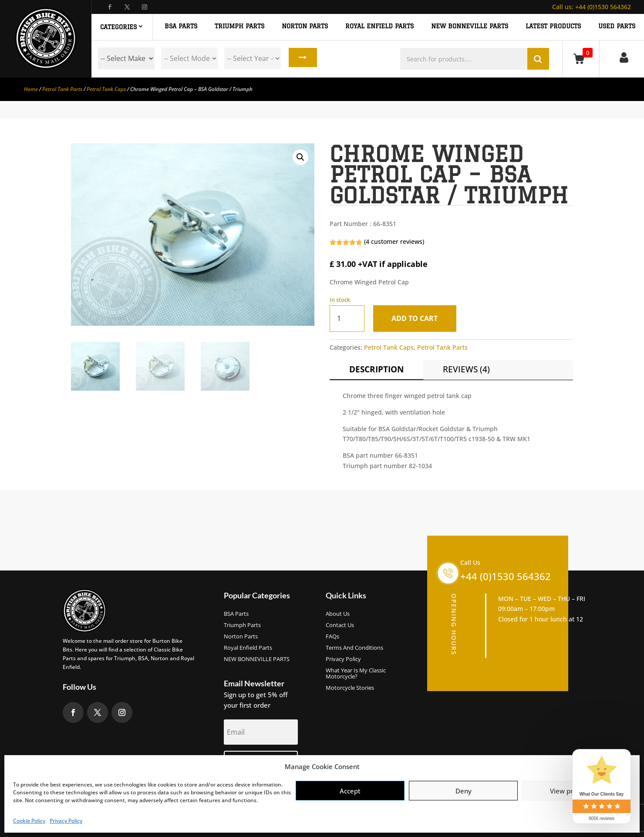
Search (302, 58)
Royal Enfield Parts (248, 648)
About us (338, 614)
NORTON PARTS (305, 26)
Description (376, 369)
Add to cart (417, 318)
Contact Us (340, 625)
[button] (300, 157)
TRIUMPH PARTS (239, 26)
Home (31, 89)
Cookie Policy (29, 821)
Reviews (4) (466, 369)
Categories (118, 27)
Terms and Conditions (354, 648)
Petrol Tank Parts (62, 89)
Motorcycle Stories (350, 688)
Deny (464, 791)
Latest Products (553, 26)
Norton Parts (241, 637)
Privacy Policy (66, 821)
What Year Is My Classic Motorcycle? (356, 674)
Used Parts (617, 26)
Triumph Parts (242, 625)
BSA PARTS (181, 26)
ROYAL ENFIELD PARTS (379, 26)
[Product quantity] (347, 319)
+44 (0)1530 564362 (592, 7)
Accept (350, 791)
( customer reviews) (394, 241)
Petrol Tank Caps (106, 89)
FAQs (332, 637)
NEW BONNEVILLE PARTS (470, 26)
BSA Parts (236, 614)
